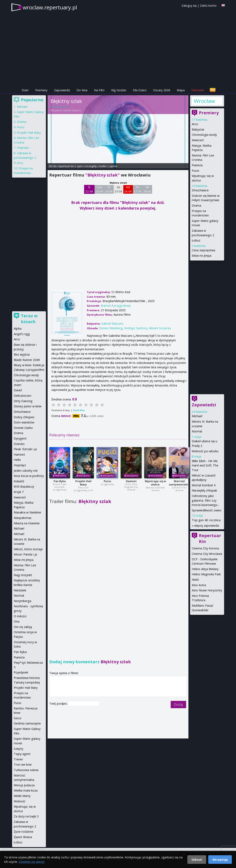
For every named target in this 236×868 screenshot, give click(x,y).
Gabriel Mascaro (72, 110)
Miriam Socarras (160, 328)
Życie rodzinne (24, 832)
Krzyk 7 (19, 492)
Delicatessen (23, 396)
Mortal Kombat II (204, 485)
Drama (196, 205)
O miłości (20, 616)
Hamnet (131, 481)
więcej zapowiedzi (207, 526)
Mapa (181, 90)
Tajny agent (22, 754)
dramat (106, 306)
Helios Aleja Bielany (205, 569)
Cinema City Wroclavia (207, 554)
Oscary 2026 (162, 90)
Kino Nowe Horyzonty (207, 590)
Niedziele (20, 590)
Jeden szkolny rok (26, 471)
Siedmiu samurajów (27, 723)
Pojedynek (21, 672)
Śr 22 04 (89, 189)
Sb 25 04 (118, 189)
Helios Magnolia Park (206, 574)
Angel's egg (22, 334)
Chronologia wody (204, 135)
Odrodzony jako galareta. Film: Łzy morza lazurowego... (206, 500)
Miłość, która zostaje (28, 549)
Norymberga (23, 601)
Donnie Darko (23, 428)
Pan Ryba (60, 481)
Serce (18, 718)
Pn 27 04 (138, 189)
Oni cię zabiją (23, 627)
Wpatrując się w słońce (155, 483)
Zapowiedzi (62, 90)
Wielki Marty (22, 796)
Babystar (198, 129)
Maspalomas (23, 518)
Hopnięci (23, 148)
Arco (195, 124)
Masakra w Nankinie (27, 512)
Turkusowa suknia (26, 770)
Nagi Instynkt (23, 575)
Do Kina (82, 90)
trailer (103, 166)
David (18, 390)
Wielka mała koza (26, 790)
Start (25, 90)
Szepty (18, 749)
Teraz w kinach (29, 319)
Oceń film (79, 410)
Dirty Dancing (23, 401)
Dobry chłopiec (24, 417)
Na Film (99, 90)
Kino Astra (199, 585)
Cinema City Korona (205, 548)
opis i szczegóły (87, 166)
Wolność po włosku (205, 451)
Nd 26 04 (128, 189)
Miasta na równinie (27, 523)
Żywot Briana (23, 837)
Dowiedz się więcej (32, 862)
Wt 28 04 (147, 189)
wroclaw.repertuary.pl (50, 7)
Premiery (41, 90)
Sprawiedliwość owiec (207, 510)
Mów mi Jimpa (202, 256)
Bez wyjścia (22, 354)
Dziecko (19, 444)
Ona (17, 621)
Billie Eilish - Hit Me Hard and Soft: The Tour (205, 465)
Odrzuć (197, 860)
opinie (113, 166)
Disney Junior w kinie (28, 406)
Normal (197, 431)
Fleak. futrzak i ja (25, 449)
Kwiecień (198, 140)
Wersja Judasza (24, 785)
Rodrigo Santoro (136, 328)
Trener (18, 759)
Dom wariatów (24, 422)
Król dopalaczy (24, 486)
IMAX (195, 580)
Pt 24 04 (109, 189)
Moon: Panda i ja (25, 554)
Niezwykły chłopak (204, 490)
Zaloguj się (189, 6)
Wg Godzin (119, 90)
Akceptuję (220, 860)
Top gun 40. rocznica (206, 520)
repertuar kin (66, 166)
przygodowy (122, 306)
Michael (197, 416)
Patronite (198, 90)
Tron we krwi (23, 764)
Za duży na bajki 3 (26, 816)
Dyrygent (20, 438)
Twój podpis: (59, 703)
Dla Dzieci (140, 90)
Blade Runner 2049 (27, 360)
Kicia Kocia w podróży (29, 476)
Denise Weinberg (111, 328)
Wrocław (204, 101)
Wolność (20, 801)
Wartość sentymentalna (179, 483)
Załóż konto (208, 6)
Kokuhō (19, 481)
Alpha (18, 329)
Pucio (107, 481)
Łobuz (196, 240)
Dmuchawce (200, 190)
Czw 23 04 (99, 189)
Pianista (197, 165)
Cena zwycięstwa (203, 250)
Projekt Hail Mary (83, 483)
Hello (17, 460)
